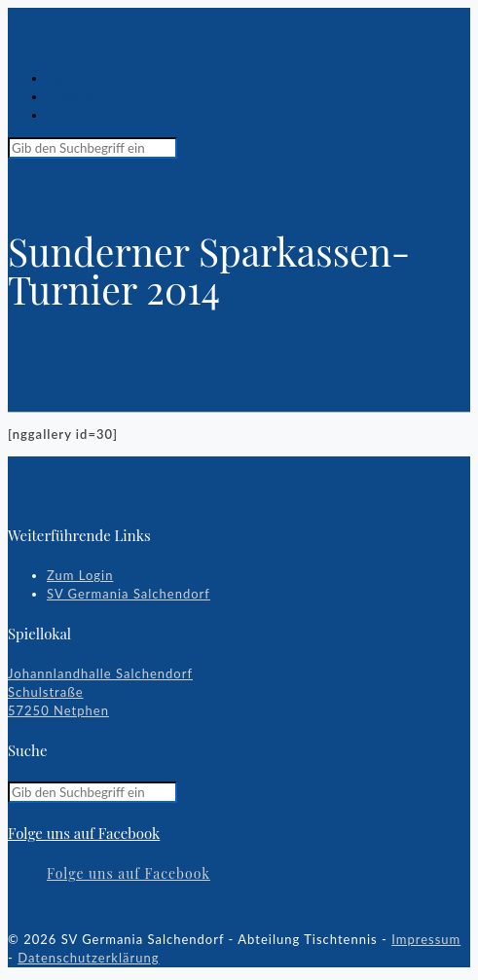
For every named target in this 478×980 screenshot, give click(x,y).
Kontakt (72, 115)
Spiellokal (78, 78)
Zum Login (80, 575)
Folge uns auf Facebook (84, 833)
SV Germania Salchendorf (129, 594)
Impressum (426, 939)
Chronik (72, 96)
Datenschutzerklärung (88, 958)
